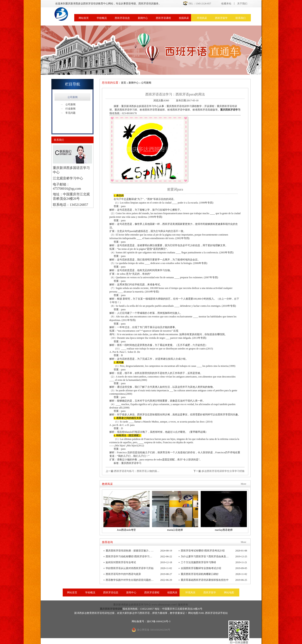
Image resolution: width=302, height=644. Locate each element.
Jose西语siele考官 (126, 530)
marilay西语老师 (224, 530)
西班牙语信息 (122, 18)
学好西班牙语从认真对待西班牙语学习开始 (130, 568)
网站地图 (229, 592)
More (243, 484)
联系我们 (241, 18)
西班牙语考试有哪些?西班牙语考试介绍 (203, 551)
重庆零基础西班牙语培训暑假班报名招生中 (205, 580)
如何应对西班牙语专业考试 (121, 562)
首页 (124, 83)
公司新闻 (73, 97)
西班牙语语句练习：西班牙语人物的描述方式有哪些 (143, 471)
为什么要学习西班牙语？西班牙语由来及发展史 (205, 556)
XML (202, 613)
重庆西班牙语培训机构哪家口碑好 (200, 574)
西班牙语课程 (163, 18)
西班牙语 (145, 613)
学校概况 (102, 18)
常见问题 (68, 113)
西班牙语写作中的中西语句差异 (123, 574)
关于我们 (242, 4)
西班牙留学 (221, 18)
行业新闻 (68, 109)
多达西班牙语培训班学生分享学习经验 (223, 471)
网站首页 (84, 18)
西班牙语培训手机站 (216, 613)
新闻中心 (143, 18)
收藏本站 (226, 4)
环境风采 (202, 18)
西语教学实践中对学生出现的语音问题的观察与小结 (130, 580)
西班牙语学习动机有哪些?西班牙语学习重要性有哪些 (130, 556)
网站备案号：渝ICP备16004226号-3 (151, 621)
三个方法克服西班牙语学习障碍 (198, 562)
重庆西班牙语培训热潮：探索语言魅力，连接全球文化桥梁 (130, 551)
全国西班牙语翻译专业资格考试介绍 (201, 568)
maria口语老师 (175, 530)
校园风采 (184, 18)
